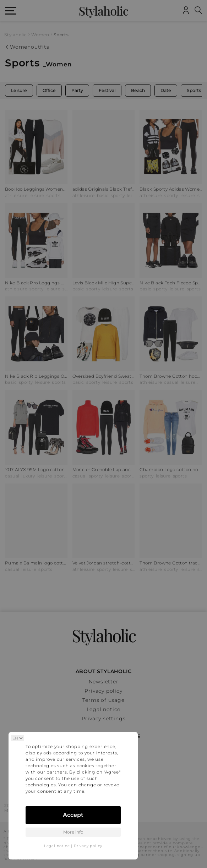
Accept (73, 815)
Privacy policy (88, 846)
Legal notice (57, 846)
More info (73, 832)
